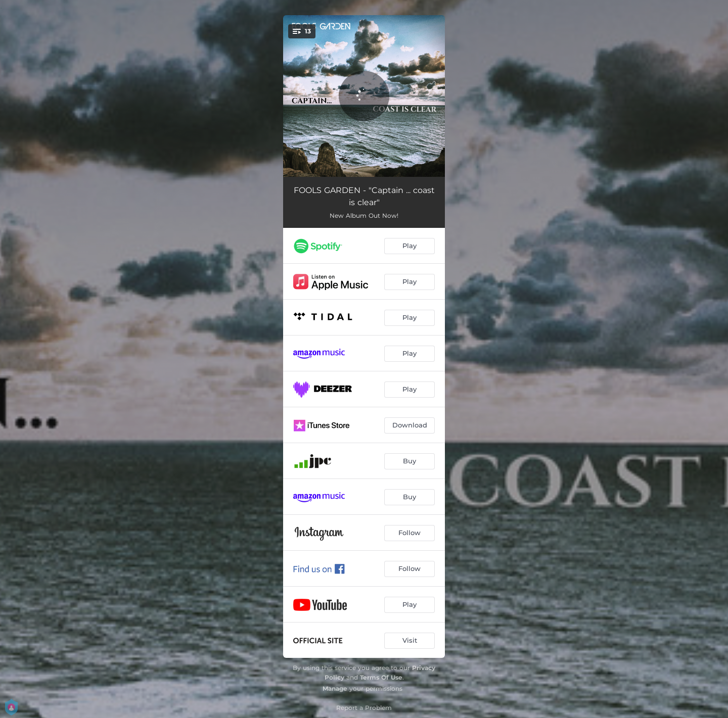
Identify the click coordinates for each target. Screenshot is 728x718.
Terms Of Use (381, 677)
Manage (335, 688)
